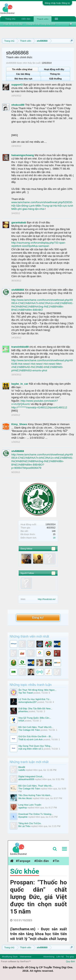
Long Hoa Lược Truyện (30, 805)
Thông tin (55, 74)
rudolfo (22, 770)
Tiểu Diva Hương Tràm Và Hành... (35, 795)
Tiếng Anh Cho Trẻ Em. (30, 823)
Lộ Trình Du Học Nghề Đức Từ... (35, 699)
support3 (17, 85)
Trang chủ (10, 19)
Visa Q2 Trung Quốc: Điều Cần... (35, 718)
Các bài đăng (23, 74)
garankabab (19, 222)
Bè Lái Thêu (24, 826)
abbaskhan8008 (26, 779)
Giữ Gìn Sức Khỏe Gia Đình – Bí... (36, 736)
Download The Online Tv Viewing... (36, 814)
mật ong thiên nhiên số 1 (31, 749)
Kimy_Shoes (19, 424)
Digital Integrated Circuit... (31, 776)
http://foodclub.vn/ (47, 599)
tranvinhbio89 (20, 347)
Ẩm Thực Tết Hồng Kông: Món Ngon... (37, 690)
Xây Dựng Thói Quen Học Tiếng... (35, 746)
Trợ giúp (70, 957)
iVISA (21, 721)
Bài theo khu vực (24, 79)
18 (54, 538)
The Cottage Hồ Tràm (29, 730)
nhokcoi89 (18, 105)
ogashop (23, 808)
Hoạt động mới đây (54, 69)
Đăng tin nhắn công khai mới (41, 24)
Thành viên (43, 19)
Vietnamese (26, 957)
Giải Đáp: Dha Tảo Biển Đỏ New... (35, 709)
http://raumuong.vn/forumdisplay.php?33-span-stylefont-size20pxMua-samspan (39, 244)
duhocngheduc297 (28, 702)
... (60, 24)
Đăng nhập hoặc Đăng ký (57, 3)
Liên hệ (60, 957)
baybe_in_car (20, 384)
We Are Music (25, 798)
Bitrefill (22, 767)
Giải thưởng (56, 79)
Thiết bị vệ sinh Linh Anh (31, 739)
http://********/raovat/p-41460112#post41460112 (39, 407)
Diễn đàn (26, 19)
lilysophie (23, 817)
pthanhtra (23, 711)
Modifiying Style (10, 957)
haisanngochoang (23, 155)
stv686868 (18, 290)
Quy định (70, 961)
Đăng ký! (38, 617)
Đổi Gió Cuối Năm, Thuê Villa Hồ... (36, 727)
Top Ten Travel (26, 693)
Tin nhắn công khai (22, 69)
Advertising (49, 957)
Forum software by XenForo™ (16, 961)
